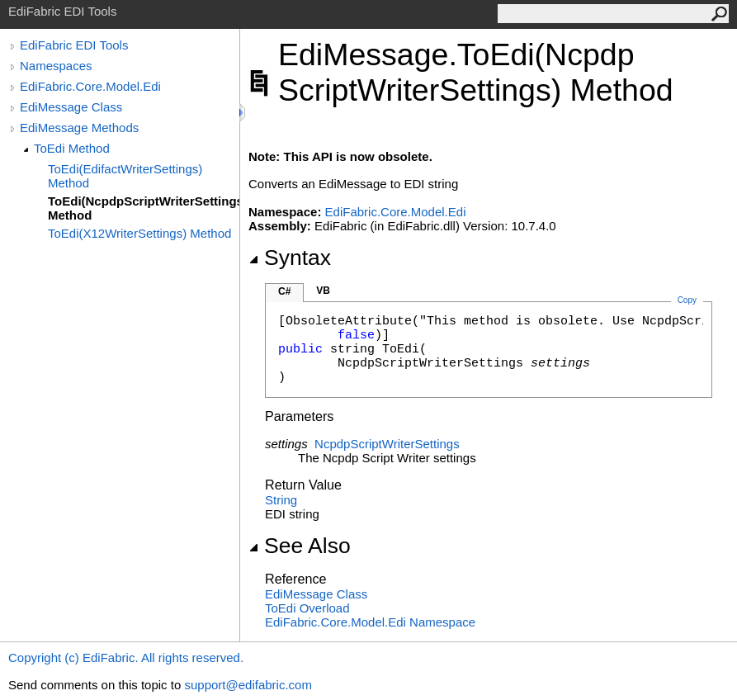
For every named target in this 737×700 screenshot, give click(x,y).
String (281, 500)
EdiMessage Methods (79, 128)
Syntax (290, 258)
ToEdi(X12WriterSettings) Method (139, 233)
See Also (300, 546)
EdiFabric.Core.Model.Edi (90, 86)
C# (284, 291)
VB (323, 291)
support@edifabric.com (248, 685)
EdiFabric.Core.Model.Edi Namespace (370, 622)
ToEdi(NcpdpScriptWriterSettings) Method (144, 208)
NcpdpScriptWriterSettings (387, 444)
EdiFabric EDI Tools (74, 45)
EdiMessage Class (71, 107)
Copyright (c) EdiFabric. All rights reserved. (126, 657)
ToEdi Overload (307, 608)
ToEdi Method (72, 148)
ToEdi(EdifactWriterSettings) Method (125, 176)
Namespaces (56, 66)
